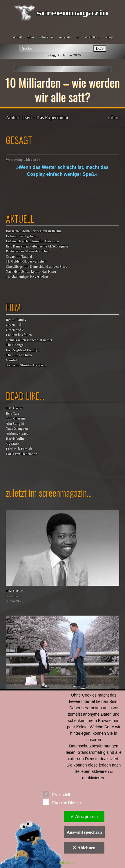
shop (109, 37)
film (13, 307)
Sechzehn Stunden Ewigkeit (26, 365)
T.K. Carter (14, 408)
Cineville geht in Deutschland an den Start (36, 267)
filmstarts (47, 37)
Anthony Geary (17, 434)
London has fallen (19, 335)
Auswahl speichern (84, 832)
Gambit (11, 360)
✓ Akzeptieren (84, 817)
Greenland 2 (15, 330)
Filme (114, 118)
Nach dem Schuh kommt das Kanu (31, 272)
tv (78, 37)
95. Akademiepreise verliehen (27, 277)
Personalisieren (63, 863)
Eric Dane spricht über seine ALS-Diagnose (37, 246)
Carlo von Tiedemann (21, 454)
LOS (100, 48)
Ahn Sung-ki (15, 424)
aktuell (17, 37)
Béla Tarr (13, 414)
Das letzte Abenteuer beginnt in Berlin (33, 231)
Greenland (13, 325)
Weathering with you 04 (23, 160)
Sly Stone (12, 444)
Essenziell (57, 794)
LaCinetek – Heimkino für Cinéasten (32, 241)
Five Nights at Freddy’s (23, 350)
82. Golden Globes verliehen (26, 262)
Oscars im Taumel (19, 257)
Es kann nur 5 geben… (22, 236)
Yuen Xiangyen (17, 429)
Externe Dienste (62, 802)
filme (31, 37)
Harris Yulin (15, 439)
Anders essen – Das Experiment (37, 118)
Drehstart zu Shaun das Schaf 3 (29, 251)
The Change (15, 345)
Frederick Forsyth (19, 449)
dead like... (14, 596)
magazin (65, 37)
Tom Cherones (16, 419)
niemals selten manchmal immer (29, 340)
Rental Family (16, 320)
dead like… (93, 37)
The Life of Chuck (19, 355)
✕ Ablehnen (84, 848)
